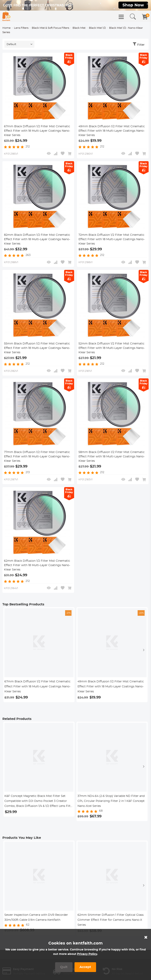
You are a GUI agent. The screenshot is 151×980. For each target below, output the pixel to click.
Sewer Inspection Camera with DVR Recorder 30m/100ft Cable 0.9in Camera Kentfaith (36, 921)
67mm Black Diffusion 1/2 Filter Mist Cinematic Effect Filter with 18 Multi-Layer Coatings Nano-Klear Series (37, 133)
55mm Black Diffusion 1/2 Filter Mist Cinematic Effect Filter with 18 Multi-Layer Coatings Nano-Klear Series (37, 351)
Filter (141, 46)
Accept (85, 967)
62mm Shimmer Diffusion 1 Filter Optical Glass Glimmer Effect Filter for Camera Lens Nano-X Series (111, 924)
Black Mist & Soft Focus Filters (50, 29)
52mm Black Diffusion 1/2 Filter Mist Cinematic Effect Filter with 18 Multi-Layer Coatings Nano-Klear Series (112, 351)
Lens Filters (21, 29)
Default (11, 46)
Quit (64, 967)
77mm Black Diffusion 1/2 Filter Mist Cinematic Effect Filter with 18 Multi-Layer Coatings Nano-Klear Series (37, 460)
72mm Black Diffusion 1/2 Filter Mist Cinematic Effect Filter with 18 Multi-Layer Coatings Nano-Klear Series (112, 242)
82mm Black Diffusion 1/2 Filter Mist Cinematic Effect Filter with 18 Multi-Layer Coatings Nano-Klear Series (37, 242)
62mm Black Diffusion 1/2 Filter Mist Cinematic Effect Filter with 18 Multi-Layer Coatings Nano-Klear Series (37, 569)
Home (6, 29)
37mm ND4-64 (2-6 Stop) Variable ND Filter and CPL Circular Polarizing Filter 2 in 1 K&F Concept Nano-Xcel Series (111, 805)
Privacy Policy (87, 954)
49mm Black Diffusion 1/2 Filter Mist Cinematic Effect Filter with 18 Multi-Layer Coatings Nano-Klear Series (112, 133)
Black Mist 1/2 (97, 29)
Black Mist (79, 29)
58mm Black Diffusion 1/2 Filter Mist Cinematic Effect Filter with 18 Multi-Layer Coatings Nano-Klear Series (112, 460)
